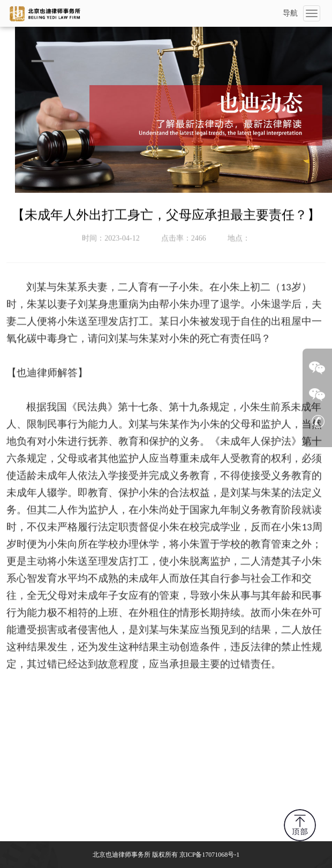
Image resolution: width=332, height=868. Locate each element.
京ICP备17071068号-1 (210, 855)
